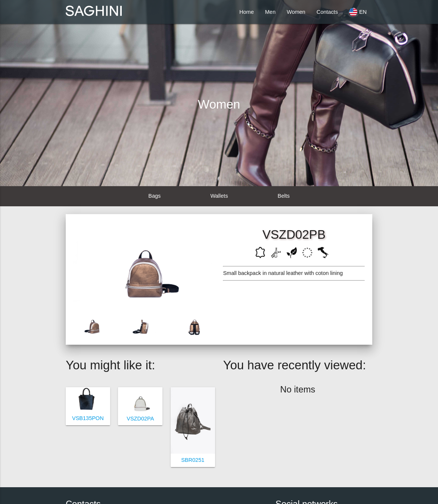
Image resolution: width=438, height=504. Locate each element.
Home (247, 12)
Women (296, 12)
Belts (284, 196)
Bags (154, 196)
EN (358, 12)
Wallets (219, 196)
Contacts (327, 12)
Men (270, 12)
